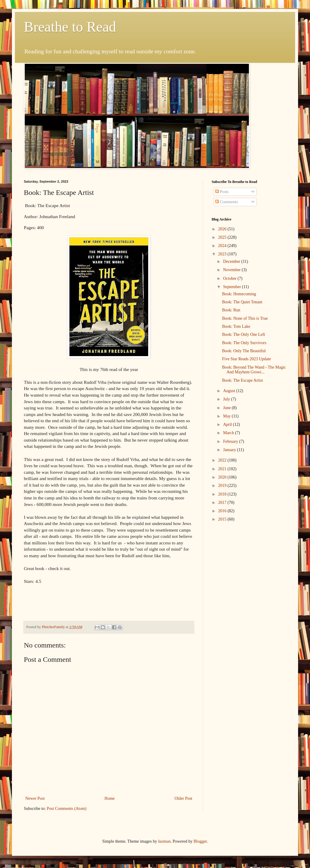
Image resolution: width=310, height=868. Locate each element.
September (232, 287)
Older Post (184, 798)
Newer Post (35, 798)
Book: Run (231, 310)
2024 (223, 246)
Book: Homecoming (239, 294)
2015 (223, 519)
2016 (223, 511)
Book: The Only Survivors (244, 343)
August (230, 391)
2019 (223, 486)
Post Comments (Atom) (67, 809)
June (227, 408)
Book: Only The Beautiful (244, 351)
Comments (227, 202)
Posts (222, 192)
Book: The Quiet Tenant (242, 302)
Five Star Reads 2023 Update (247, 359)
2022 (223, 460)
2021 (223, 469)
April (228, 424)
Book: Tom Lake (236, 326)
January (230, 450)
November (232, 270)
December (232, 261)
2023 (223, 254)
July (227, 399)
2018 (223, 494)
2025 (223, 237)
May (227, 416)
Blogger (200, 841)
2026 (223, 229)
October (230, 278)
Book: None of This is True (245, 318)
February (231, 441)
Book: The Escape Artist (242, 380)
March (229, 433)
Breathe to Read (70, 27)
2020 (223, 477)
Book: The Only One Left (244, 334)
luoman (164, 841)
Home (110, 798)
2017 (223, 503)
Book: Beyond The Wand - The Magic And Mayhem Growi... (254, 370)
